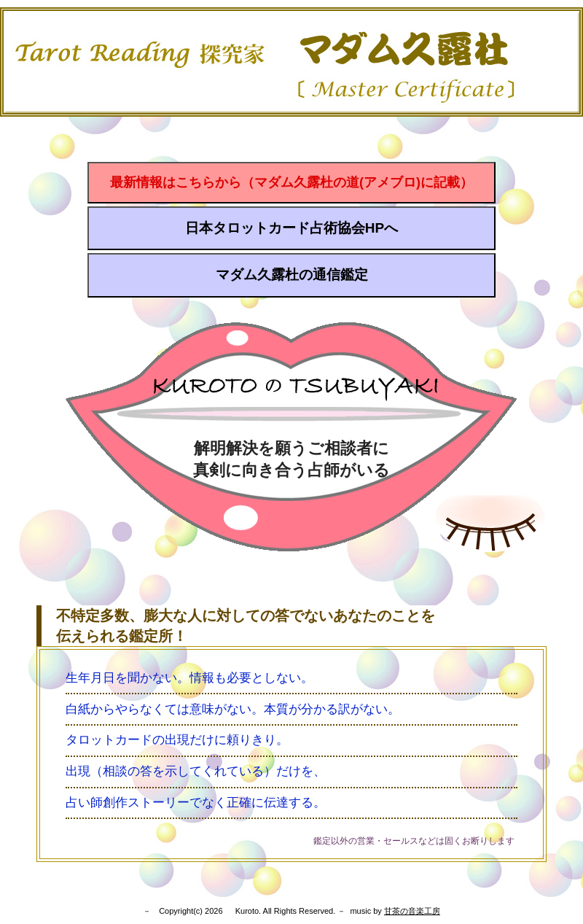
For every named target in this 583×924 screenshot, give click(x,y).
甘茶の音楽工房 (412, 911)
